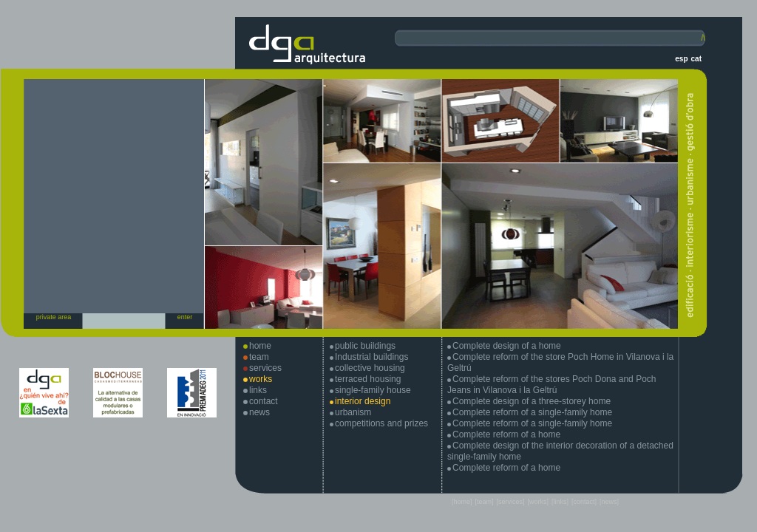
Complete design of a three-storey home (532, 401)
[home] (462, 502)
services (265, 368)
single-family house (373, 390)
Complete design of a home (507, 346)
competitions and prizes (381, 423)
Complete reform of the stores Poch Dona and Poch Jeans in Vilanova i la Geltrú (551, 385)
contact (264, 401)
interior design (363, 401)
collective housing (370, 368)
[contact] (584, 502)
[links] (560, 502)
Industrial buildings (371, 357)
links (258, 390)
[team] (484, 502)
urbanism (353, 412)
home (260, 346)
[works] (538, 502)
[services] (510, 502)
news (259, 412)
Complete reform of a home (506, 434)
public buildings (365, 346)
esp (681, 59)
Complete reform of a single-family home (532, 412)
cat (696, 59)
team (259, 357)
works (261, 379)
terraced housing (368, 379)
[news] (609, 502)
